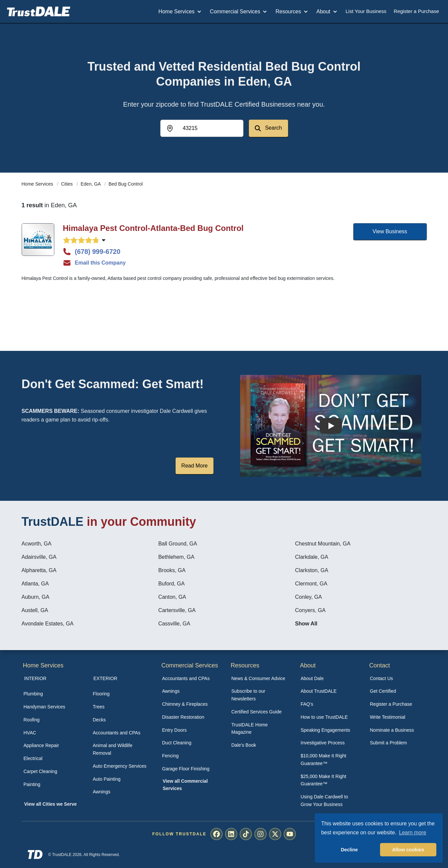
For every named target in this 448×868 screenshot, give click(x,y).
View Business (390, 231)
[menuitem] (51, 694)
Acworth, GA (37, 544)
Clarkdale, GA (312, 557)
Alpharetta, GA (39, 570)
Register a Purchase (416, 11)
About (327, 12)
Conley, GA (309, 597)
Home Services (181, 12)
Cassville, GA (174, 624)
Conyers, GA (310, 610)
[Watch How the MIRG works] (331, 426)
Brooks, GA (172, 570)
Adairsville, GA (39, 557)
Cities (67, 184)
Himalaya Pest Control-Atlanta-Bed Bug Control (153, 228)
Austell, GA (35, 610)
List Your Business (366, 11)
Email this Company (94, 263)
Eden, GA (91, 184)
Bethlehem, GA (176, 557)
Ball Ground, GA (178, 544)
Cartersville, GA (177, 610)
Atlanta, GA (35, 584)
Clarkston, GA (312, 570)
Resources (292, 12)
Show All (306, 624)
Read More (194, 466)
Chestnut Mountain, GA (323, 544)
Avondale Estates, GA (48, 624)
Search (268, 128)
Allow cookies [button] (408, 850)
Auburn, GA (36, 597)
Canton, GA (172, 597)
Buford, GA (171, 584)
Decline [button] (349, 850)
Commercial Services (239, 12)
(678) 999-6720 (92, 252)
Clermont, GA (311, 584)
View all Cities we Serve (51, 804)
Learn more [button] (413, 833)
